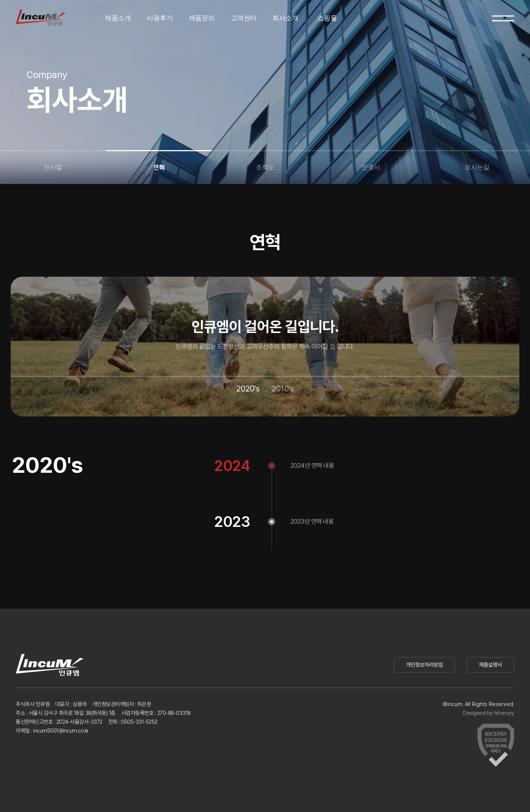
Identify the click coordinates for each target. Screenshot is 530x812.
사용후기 (160, 18)
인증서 (371, 167)
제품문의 (202, 18)
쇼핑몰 (327, 18)
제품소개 (118, 18)
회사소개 (285, 18)
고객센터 (244, 18)
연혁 (159, 167)
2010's (282, 389)
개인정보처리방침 (424, 665)
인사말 (53, 167)
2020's (248, 389)
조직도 (265, 167)
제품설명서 (490, 665)
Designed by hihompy (489, 713)
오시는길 (477, 167)
